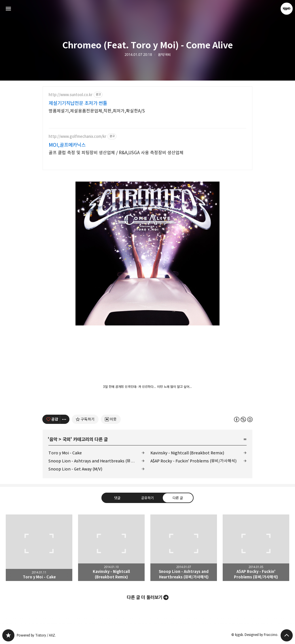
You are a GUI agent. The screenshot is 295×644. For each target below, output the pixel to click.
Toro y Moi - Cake (65, 453)
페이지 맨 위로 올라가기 (287, 635)
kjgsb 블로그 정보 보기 (287, 9)
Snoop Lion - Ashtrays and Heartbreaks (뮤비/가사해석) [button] (184, 548)
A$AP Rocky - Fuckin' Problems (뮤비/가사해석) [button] (256, 548)
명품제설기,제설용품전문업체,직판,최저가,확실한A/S (97, 111)
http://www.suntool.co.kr (71, 95)
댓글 (117, 498)
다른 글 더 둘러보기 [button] (145, 597)
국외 (67, 439)
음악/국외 (164, 55)
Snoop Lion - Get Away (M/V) (75, 469)
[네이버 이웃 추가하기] (111, 419)
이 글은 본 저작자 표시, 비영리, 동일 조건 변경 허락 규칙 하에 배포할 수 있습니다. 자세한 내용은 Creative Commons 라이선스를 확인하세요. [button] (243, 419)
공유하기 (147, 498)
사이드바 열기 (8, 9)
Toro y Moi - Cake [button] (39, 548)
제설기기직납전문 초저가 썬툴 (78, 103)
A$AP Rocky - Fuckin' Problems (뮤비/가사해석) (193, 461)
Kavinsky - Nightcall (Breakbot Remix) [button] (111, 548)
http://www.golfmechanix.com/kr (77, 137)
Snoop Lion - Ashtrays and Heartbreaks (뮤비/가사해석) (97, 461)
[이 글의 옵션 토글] (65, 419)
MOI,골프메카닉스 (67, 145)
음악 (53, 439)
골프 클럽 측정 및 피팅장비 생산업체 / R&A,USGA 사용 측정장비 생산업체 (116, 153)
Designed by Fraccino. (261, 635)
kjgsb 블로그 (8, 635)
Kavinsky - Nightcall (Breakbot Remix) (187, 453)
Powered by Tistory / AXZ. (36, 635)
